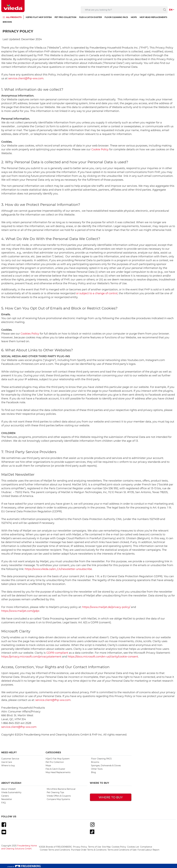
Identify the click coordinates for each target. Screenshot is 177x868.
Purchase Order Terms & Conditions (89, 850)
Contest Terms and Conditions (55, 850)
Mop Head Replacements (153, 17)
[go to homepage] (13, 6)
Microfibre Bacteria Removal (61, 789)
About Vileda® (8, 789)
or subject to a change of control (97, 293)
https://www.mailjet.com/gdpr (20, 611)
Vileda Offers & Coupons (59, 796)
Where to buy (8, 766)
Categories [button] (53, 752)
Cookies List (133, 847)
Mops (134, 17)
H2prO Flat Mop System (39, 17)
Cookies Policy (30, 334)
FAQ (3, 803)
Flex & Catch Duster (90, 17)
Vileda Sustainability (11, 792)
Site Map (106, 847)
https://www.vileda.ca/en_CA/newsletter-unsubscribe (58, 569)
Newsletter (7, 799)
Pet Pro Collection (65, 17)
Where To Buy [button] (99, 783)
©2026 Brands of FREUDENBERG (55, 847)
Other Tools (97, 769)
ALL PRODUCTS (14, 17)
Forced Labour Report (148, 850)
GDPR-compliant (57, 653)
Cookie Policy (100, 149)
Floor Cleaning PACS (116, 17)
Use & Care (7, 762)
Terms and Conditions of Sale (122, 850)
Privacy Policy (80, 847)
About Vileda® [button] (11, 783)
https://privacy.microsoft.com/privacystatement (31, 657)
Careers (5, 796)
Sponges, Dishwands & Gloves (106, 766)
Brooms (7, 22)
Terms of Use (95, 847)
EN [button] (171, 10)
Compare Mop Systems (58, 799)
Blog (93, 772)
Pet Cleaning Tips (55, 792)
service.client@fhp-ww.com (26, 78)
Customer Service (10, 759)
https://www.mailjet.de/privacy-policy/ (106, 607)
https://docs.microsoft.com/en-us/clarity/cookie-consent (103, 657)
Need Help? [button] (9, 752)
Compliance (146, 847)
